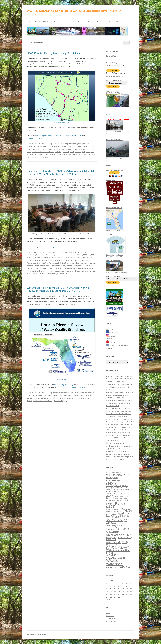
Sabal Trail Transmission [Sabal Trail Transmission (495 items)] (117, 516)
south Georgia (53, 149)
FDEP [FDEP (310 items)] (125, 486)
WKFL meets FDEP (62, 380)
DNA (89, 255)
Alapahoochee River (81, 252)
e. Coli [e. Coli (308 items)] (118, 486)
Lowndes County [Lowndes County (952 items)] (117, 501)
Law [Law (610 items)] (110, 499)
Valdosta (78, 152)
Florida (59, 146)
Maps (117, 21)
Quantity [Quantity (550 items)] (112, 514)
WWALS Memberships (115, 76)
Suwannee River (73, 149)
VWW (70, 144)
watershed (53, 154)
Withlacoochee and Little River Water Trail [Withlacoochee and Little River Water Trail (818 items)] (118, 547)
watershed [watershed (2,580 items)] (117, 542)
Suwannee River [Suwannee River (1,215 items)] (118, 529)
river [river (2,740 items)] (126, 514)
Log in (108, 613)
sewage (45, 149)
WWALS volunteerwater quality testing (114, 93)
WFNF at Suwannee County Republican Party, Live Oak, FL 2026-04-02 (120, 403)
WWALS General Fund (115, 171)
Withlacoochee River (64, 154)
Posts (55, 21)
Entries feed (110, 616)
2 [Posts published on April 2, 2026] (119, 586)
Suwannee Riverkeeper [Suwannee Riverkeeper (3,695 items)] (120, 533)
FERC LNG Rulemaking (115, 140)
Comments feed (112, 618)
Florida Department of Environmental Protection (53, 258)
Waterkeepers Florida (42, 154)
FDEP (45, 144)
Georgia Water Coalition (84, 258)
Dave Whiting (78, 255)
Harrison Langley (46, 260)
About (108, 21)
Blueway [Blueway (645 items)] (112, 478)
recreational (71, 266)
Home (29, 21)
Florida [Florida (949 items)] (121, 488)
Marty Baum (76, 263)
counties (39, 146)
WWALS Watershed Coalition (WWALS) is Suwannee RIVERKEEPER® (75, 11)
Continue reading (34, 138)
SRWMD (60, 144)
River (55, 144)
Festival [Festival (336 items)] (110, 488)
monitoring (31, 266)
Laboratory (36, 263)
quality (92, 146)
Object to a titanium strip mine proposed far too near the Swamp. (119, 131)
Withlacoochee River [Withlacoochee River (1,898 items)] (118, 552)
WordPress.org (111, 621)
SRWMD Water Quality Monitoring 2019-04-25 (53, 53)
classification (31, 255)
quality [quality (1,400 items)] (124, 511)
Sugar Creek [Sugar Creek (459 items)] (113, 527)
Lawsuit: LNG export (114, 208)
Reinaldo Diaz (80, 266)
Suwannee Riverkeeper (49, 152)
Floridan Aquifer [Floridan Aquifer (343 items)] (113, 490)
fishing (29, 258)
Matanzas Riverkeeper (88, 263)
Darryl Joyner (69, 255)
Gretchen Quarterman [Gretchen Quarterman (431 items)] (115, 493)
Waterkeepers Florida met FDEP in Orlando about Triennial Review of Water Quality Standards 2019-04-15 (60, 173)
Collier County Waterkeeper (45, 255)
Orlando (86, 146)
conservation (31, 146)
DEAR (85, 255)
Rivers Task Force (36, 149)
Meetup (109, 339)
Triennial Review (39, 271)
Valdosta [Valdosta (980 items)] (125, 538)
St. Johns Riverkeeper (40, 268)
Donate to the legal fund (115, 230)
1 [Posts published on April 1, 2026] (115, 586)
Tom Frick (66, 152)
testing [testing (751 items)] (112, 538)
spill (60, 149)
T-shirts (109, 235)
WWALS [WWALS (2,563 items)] (115, 558)
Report (89, 21)
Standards (51, 268)
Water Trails (77, 21)
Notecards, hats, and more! (116, 271)
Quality (50, 144)
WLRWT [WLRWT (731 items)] (112, 555)
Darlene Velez (47, 146)
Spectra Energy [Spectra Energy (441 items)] (113, 526)
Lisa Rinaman (67, 263)
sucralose (58, 268)
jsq (47, 157)
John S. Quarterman (82, 260)
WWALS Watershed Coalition (42, 274)
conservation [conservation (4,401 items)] (116, 482)
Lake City (70, 146)
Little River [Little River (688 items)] (121, 499)
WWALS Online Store (114, 261)
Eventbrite (110, 329)
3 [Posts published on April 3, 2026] (123, 586)
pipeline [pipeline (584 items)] (111, 511)
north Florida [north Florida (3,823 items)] (116, 505)
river (28, 149)
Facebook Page (113, 333)
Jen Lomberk (70, 260)
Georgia (64, 146)
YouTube (111, 342)
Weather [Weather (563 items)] (112, 544)
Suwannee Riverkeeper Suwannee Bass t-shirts (116, 255)
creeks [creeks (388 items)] (110, 486)
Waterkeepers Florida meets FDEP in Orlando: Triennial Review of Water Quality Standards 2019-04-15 (58, 289)
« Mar (108, 600)
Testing (65, 144)
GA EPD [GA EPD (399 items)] (124, 490)
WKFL (74, 154)
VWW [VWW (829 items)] (111, 540)
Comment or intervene (117, 158)
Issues (99, 21)
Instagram (111, 336)
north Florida (78, 146)
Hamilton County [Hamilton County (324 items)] (113, 495)
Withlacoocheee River (79, 271)
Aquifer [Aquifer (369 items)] (110, 476)
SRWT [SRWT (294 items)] (123, 526)
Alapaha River (85, 144)
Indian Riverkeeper (59, 260)
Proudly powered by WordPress (37, 635)
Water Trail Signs (113, 180)
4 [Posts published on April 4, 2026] (127, 586)
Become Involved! (42, 21)
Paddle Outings (112, 63)
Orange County (49, 266)
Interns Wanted (112, 56)
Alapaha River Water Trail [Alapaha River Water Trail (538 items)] (118, 474)
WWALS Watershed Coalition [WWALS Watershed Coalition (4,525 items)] (118, 564)
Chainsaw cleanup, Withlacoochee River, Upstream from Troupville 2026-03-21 (120, 457)
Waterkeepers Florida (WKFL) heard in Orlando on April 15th (59, 136)
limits (60, 263)
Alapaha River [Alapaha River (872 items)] (115, 472)
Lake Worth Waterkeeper (49, 263)
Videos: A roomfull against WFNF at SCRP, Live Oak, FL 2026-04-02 (120, 387)
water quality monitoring (64, 385)
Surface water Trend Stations (62, 123)
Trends (72, 152)
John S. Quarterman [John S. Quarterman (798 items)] (117, 497)
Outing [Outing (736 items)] (127, 509)
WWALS (79, 154)
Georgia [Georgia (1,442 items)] (114, 492)
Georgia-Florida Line (33, 260)
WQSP (94, 271)
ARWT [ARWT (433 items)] (119, 476)
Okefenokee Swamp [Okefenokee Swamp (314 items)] (114, 509)
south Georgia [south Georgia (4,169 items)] (117, 522)
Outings (65, 21)
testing (60, 152)
